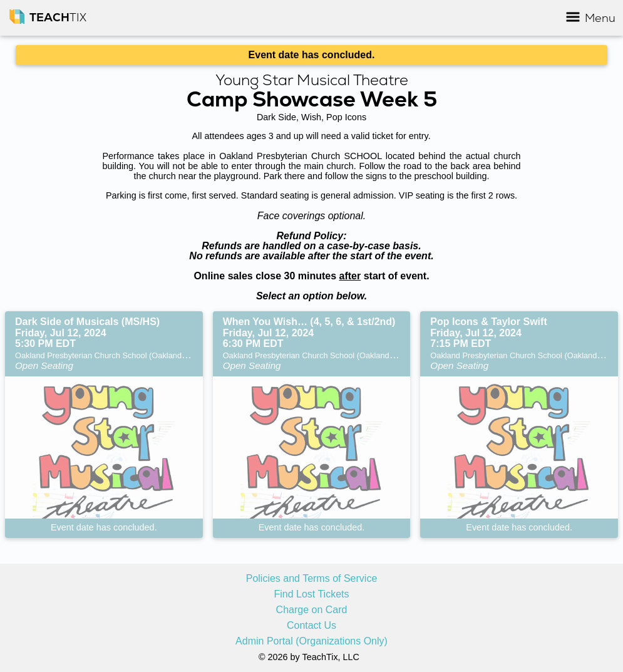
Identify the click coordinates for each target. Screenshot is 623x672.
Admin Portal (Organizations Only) (311, 641)
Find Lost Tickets (311, 594)
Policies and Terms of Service (312, 579)
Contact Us (311, 626)
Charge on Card (312, 610)
